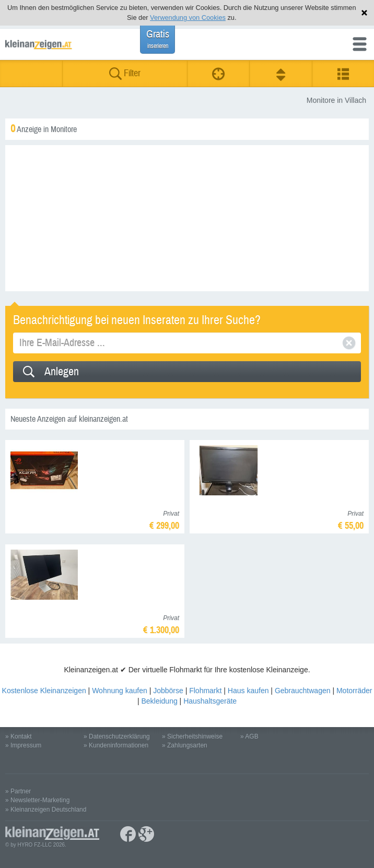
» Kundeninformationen (116, 745)
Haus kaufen (248, 691)
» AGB (249, 736)
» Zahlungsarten (185, 745)
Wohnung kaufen (120, 691)
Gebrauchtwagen (303, 691)
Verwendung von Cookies (188, 17)
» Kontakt (19, 736)
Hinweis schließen (364, 13)
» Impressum (23, 745)
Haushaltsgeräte (210, 701)
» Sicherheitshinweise (192, 736)
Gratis (158, 39)
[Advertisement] (187, 218)
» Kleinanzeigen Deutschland (46, 810)
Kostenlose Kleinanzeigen (44, 691)
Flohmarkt (205, 691)
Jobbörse (168, 691)
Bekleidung (159, 701)
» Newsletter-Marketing (37, 800)
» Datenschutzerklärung (117, 736)
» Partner (18, 791)
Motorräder (354, 691)
